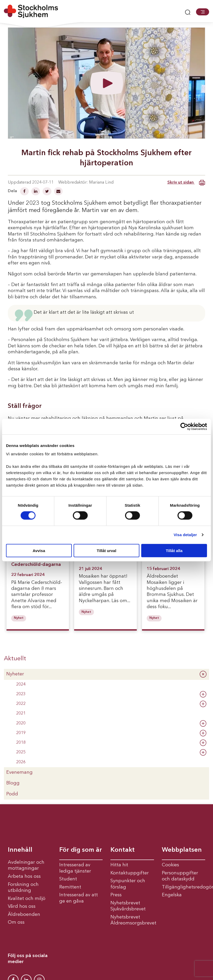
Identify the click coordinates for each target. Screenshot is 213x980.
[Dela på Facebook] (25, 192)
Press (116, 895)
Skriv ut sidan (186, 183)
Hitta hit (119, 865)
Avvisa (39, 550)
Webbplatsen (182, 850)
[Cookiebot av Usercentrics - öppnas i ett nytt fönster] (184, 427)
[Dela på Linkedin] (36, 192)
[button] (203, 12)
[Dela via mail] (58, 192)
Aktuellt (15, 659)
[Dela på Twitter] (48, 192)
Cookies (170, 865)
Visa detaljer (185, 535)
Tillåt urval (107, 550)
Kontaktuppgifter (130, 873)
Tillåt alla (174, 550)
